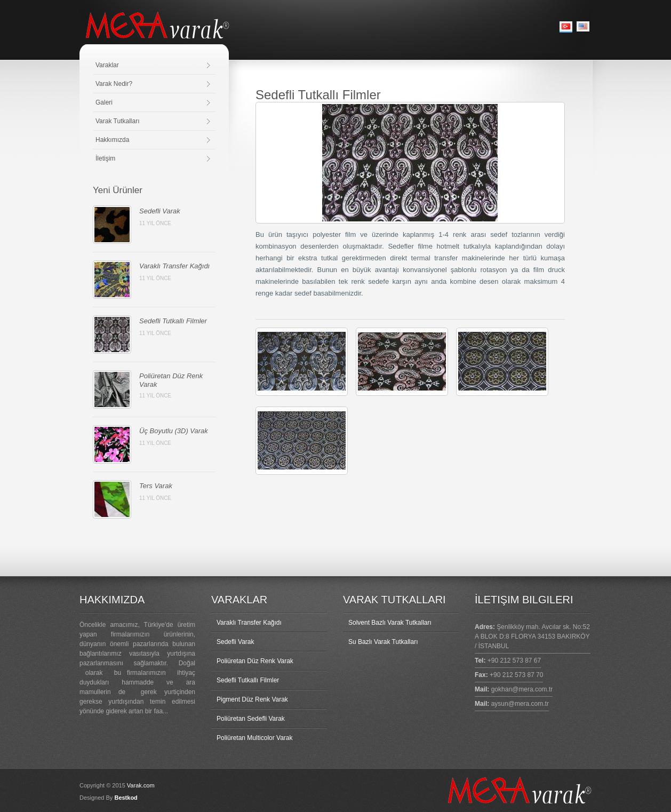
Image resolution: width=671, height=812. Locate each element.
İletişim (105, 158)
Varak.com (141, 785)
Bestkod (126, 798)
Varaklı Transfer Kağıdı (174, 266)
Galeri (104, 102)
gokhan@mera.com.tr (522, 689)
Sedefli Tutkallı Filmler (173, 321)
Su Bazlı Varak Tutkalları (383, 642)
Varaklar (107, 65)
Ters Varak (156, 486)
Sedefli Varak (160, 211)
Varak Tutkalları (117, 121)
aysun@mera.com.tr (520, 704)
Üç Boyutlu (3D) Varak (174, 431)
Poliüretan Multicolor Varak (255, 738)
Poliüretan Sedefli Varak (251, 719)
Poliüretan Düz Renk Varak (255, 661)
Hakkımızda (112, 140)
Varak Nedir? (114, 84)
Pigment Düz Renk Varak (252, 699)
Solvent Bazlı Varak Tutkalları (390, 623)
